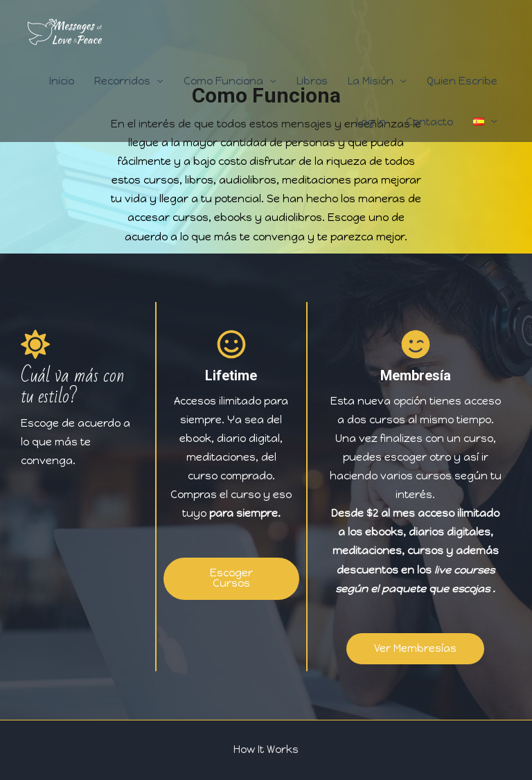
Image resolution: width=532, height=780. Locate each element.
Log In (371, 122)
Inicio (62, 81)
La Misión (371, 81)
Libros (312, 81)
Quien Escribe (462, 81)
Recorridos (122, 81)
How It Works (266, 750)
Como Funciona (223, 81)
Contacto (429, 122)
